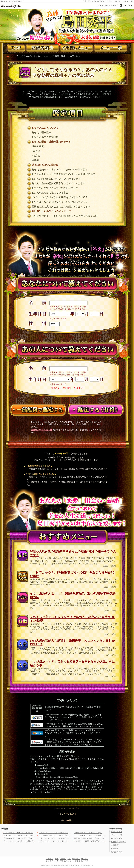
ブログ (63, 859)
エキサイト (127, 5)
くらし (91, 1)
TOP (8, 56)
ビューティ (105, 1)
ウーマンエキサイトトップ (107, 5)
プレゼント (118, 1)
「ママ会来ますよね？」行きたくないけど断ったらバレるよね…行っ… (104, 836)
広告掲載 (115, 848)
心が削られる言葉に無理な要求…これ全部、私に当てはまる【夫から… (104, 841)
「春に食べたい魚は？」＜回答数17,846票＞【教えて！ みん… (65, 838)
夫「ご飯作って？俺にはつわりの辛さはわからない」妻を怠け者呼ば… (33, 833)
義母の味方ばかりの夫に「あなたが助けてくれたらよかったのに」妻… (104, 838)
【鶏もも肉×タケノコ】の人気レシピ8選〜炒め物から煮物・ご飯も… (67, 841)
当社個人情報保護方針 (42, 430)
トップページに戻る (67, 814)
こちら (64, 717)
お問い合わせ (117, 832)
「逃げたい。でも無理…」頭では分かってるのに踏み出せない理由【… (33, 836)
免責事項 (115, 845)
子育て (86, 1)
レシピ (97, 1)
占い (112, 1)
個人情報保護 (117, 838)
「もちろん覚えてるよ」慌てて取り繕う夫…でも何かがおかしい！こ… (33, 838)
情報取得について (118, 842)
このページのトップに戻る (67, 808)
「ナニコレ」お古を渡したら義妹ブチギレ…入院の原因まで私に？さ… (33, 841)
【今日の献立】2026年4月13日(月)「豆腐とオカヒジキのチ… (99, 833)
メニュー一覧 (128, 1)
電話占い (77, 859)
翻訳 (57, 859)
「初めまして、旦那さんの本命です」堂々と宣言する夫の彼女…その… (68, 833)
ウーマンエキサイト (65, 861)
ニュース (49, 859)
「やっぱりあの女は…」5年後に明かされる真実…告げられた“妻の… (67, 836)
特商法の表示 (117, 852)
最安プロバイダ (81, 861)
